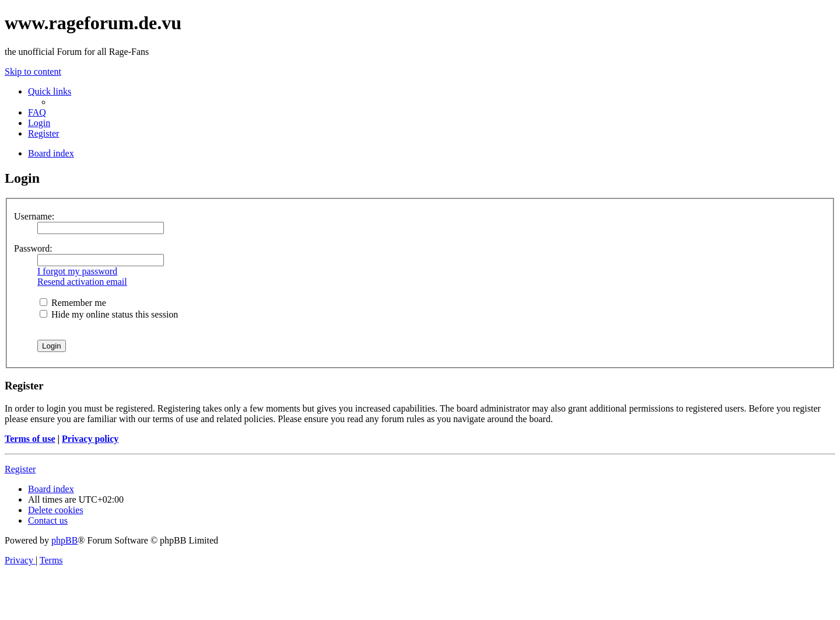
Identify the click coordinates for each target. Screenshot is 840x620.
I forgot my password (77, 271)
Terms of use (30, 439)
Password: (33, 248)
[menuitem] (37, 112)
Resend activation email (82, 282)
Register (20, 469)
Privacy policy (90, 439)
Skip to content (33, 72)
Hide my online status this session (109, 314)
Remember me (73, 303)
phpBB (64, 540)
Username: (34, 216)
